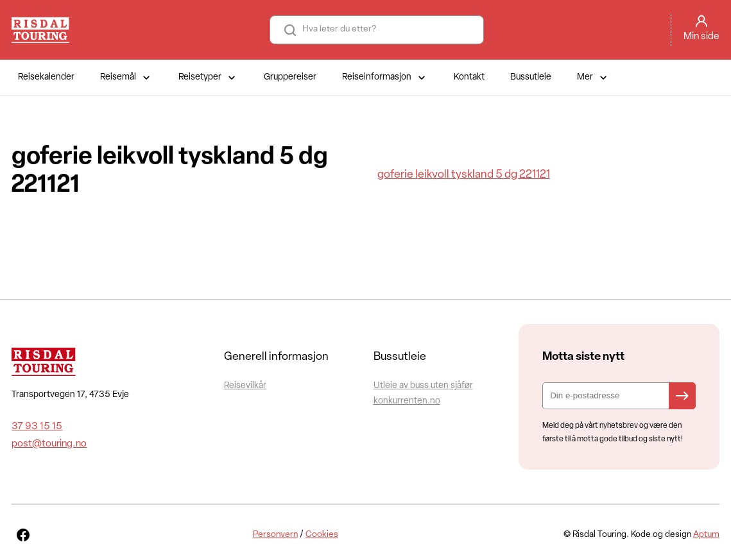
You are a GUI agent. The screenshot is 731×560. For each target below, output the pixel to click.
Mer (593, 78)
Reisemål (126, 78)
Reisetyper (208, 78)
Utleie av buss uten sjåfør (423, 386)
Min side (701, 37)
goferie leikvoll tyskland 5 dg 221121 (464, 175)
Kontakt (469, 77)
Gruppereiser (290, 77)
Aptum (706, 535)
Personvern (275, 535)
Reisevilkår (245, 386)
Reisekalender (46, 77)
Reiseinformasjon (385, 78)
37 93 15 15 (37, 427)
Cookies (322, 535)
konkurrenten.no (407, 401)
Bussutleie (531, 77)
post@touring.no (49, 444)
